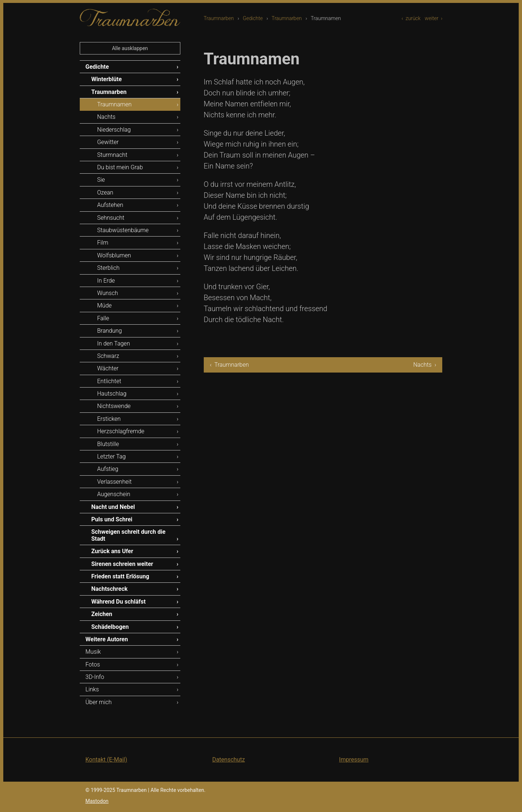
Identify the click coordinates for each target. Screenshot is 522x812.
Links (92, 689)
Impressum (354, 760)
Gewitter (108, 142)
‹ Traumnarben (230, 365)
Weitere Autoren (107, 639)
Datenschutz (228, 760)
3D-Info (95, 677)
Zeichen (102, 614)
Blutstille (108, 444)
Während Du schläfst (119, 602)
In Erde (106, 281)
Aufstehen (110, 205)
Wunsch (108, 293)
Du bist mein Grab (120, 167)
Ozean (105, 192)
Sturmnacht (112, 155)
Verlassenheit (114, 482)
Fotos (93, 664)
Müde (105, 305)
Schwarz (108, 356)
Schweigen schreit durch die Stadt (129, 535)
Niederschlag (114, 130)
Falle (103, 318)
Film (103, 243)
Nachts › (425, 365)
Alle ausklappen (130, 48)
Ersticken (109, 419)
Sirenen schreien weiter (122, 564)
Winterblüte (107, 79)
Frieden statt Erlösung (120, 576)
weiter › (433, 18)
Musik (93, 652)
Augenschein (114, 494)
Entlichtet (109, 381)
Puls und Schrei (112, 519)
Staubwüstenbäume (123, 230)
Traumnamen (114, 104)
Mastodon (97, 801)
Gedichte (253, 18)
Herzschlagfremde (121, 431)
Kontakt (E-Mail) (106, 760)
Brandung (110, 331)
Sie (101, 180)
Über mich (99, 702)
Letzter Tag (112, 456)
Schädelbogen (110, 627)
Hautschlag (112, 394)
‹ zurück (411, 18)
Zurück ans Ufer (112, 551)
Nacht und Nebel (113, 507)
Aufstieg (108, 469)
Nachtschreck (110, 589)
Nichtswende (114, 406)
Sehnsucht (111, 218)
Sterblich (108, 268)
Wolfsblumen (114, 255)
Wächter (108, 368)
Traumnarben (219, 18)
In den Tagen (114, 343)
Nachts (106, 117)
